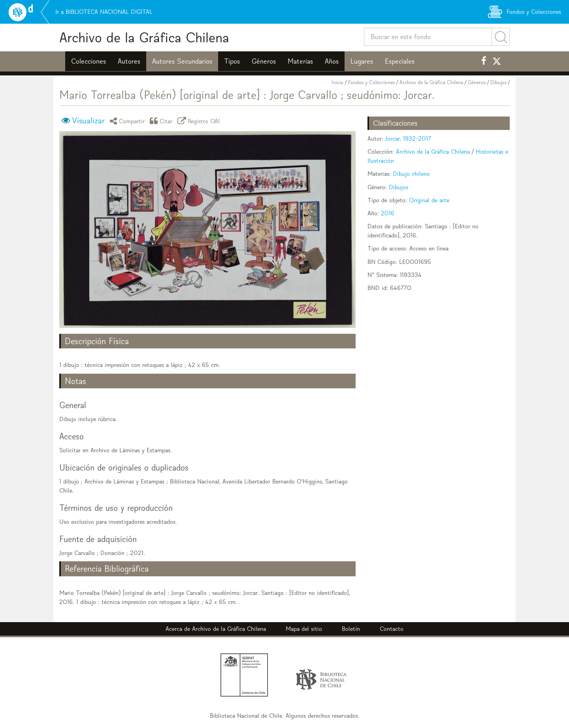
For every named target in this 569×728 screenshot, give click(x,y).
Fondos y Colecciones (371, 82)
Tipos (232, 61)
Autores (129, 61)
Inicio (337, 82)
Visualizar (88, 120)
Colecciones (89, 61)
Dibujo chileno (411, 174)
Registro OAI (200, 121)
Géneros (264, 61)
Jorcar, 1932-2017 (408, 138)
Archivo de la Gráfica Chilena (144, 37)
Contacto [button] (392, 629)
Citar (162, 121)
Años (332, 61)
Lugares (362, 61)
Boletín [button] (351, 629)
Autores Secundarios (182, 61)
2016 (388, 213)
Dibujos (498, 82)
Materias (300, 61)
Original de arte (429, 200)
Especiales (400, 61)
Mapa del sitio (304, 629)
